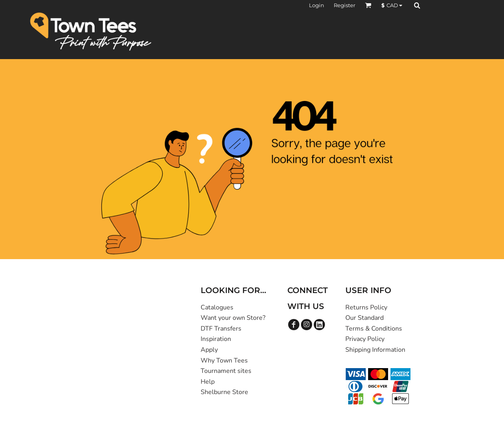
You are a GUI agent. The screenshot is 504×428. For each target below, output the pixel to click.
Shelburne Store (224, 392)
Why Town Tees (224, 361)
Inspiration (216, 339)
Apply (209, 350)
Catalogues (217, 307)
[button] (368, 5)
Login (317, 5)
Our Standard (365, 318)
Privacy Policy (365, 339)
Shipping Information (375, 350)
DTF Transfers (221, 329)
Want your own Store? (233, 318)
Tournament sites (226, 371)
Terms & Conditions (374, 329)
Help (208, 382)
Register (345, 5)
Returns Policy (366, 307)
